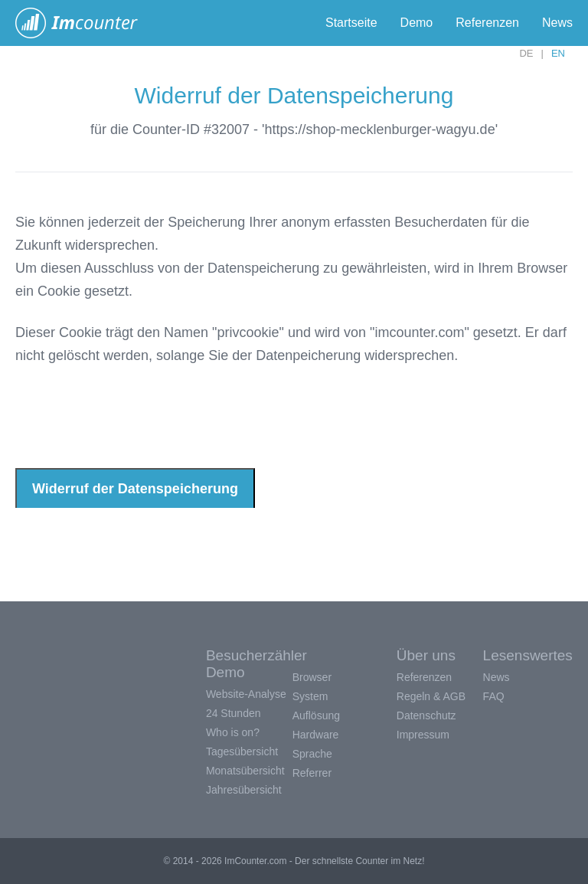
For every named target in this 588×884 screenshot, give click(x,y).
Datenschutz (426, 715)
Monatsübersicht (245, 771)
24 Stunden (234, 713)
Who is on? (233, 732)
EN (558, 53)
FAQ (494, 696)
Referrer (312, 773)
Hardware (316, 735)
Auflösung (316, 715)
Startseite (351, 23)
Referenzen (487, 23)
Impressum (423, 735)
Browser (312, 677)
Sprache (312, 754)
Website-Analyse (246, 694)
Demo (417, 23)
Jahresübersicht (244, 790)
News (557, 23)
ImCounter (85, 23)
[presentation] (132, 415)
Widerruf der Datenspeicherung (135, 489)
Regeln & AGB (431, 696)
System (310, 696)
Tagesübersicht (242, 751)
